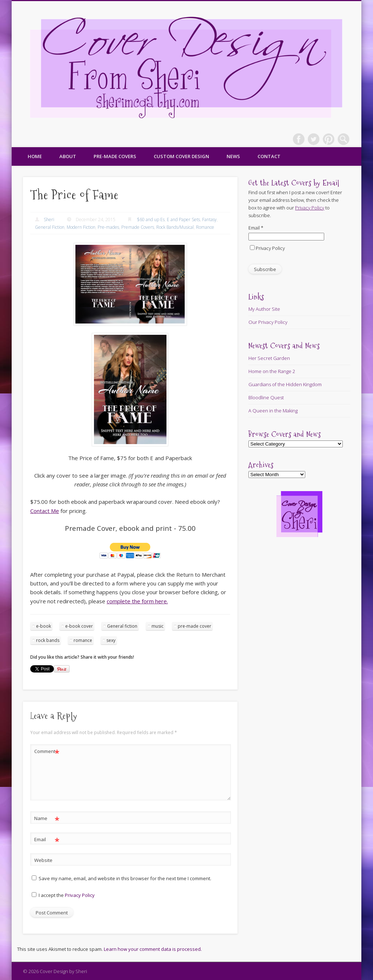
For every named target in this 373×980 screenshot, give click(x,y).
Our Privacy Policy (268, 322)
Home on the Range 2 (272, 371)
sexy (111, 640)
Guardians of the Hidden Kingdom (285, 384)
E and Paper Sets (183, 219)
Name (47, 818)
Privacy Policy (80, 895)
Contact (269, 156)
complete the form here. (137, 601)
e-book (44, 626)
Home (35, 156)
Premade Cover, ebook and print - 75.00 (130, 528)
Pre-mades (108, 227)
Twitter (314, 139)
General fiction (122, 626)
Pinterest (329, 139)
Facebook (299, 139)
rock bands (48, 640)
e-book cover (79, 626)
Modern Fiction (81, 227)
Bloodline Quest (266, 397)
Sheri (49, 219)
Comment (47, 751)
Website (43, 860)
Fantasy (209, 219)
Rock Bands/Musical (175, 227)
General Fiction (50, 227)
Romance (205, 227)
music (158, 626)
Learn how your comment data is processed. (153, 949)
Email (47, 840)
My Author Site (264, 309)
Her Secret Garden (269, 358)
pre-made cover (195, 626)
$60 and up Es (151, 219)
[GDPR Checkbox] (34, 895)
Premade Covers (138, 227)
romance (83, 640)
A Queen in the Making (273, 411)
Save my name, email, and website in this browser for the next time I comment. (125, 878)
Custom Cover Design (181, 156)
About (68, 156)
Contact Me (45, 511)
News (233, 156)
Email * (256, 228)
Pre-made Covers (115, 156)
